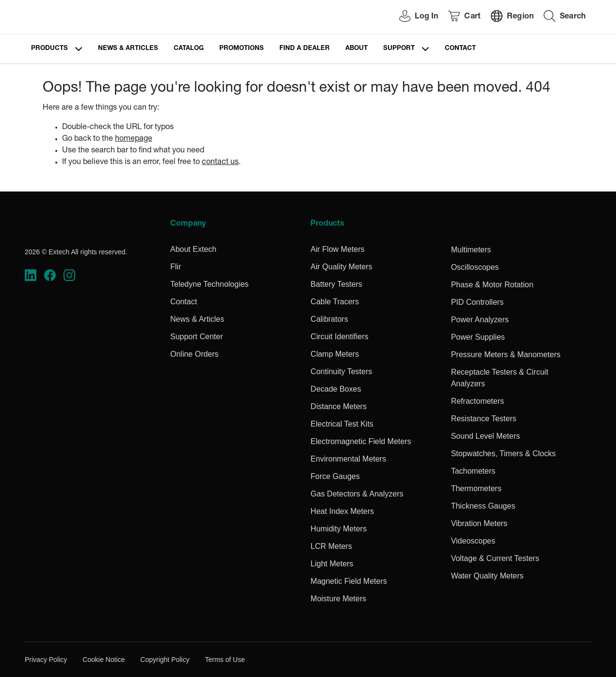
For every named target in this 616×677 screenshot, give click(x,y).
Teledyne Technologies (210, 284)
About (357, 49)
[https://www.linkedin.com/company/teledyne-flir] (31, 275)
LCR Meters (331, 546)
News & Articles (128, 49)
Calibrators (329, 319)
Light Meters (332, 564)
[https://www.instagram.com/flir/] (69, 275)
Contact (460, 49)
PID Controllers (477, 302)
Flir (176, 267)
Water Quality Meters (487, 576)
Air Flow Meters (337, 249)
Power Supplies (478, 337)
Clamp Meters (335, 354)
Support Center (197, 337)
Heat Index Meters (342, 511)
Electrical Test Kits (342, 424)
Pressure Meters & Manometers (506, 355)
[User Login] (413, 17)
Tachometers (473, 471)
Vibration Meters (479, 523)
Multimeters (471, 250)
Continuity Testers (341, 372)
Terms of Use (225, 660)
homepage (134, 139)
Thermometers (476, 488)
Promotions (242, 49)
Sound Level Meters (486, 436)
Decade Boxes (336, 389)
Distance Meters (339, 406)
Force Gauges (335, 476)
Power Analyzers (480, 320)
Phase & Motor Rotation (492, 285)
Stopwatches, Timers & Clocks (503, 454)
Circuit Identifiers (339, 337)
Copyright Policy (165, 660)
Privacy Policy (46, 660)
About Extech (193, 249)
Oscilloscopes (475, 267)
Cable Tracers (335, 302)
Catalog (189, 49)
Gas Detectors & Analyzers (357, 494)
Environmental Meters (348, 459)
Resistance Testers (484, 419)
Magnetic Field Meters (349, 581)
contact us (220, 163)
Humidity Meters (339, 529)
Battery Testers (336, 284)
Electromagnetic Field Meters (361, 441)
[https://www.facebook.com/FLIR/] (50, 275)
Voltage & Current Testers (495, 558)
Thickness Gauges (483, 506)
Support (399, 49)
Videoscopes (473, 541)
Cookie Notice (104, 660)
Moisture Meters (338, 599)
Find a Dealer (305, 49)
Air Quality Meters (341, 267)
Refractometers (478, 401)
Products (49, 49)
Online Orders (195, 354)
